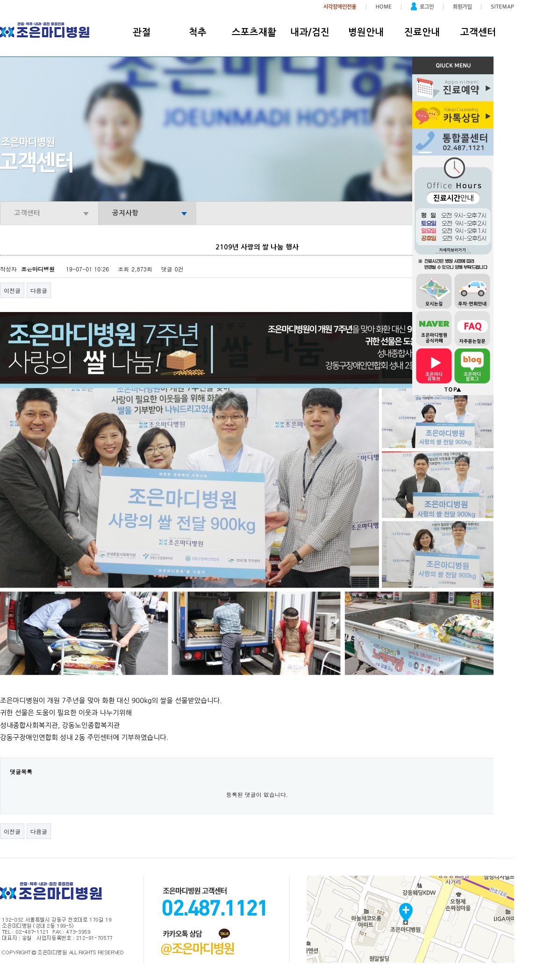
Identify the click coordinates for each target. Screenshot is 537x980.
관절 (142, 32)
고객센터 (478, 32)
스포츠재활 (254, 32)
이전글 (12, 290)
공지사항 (125, 213)
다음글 (39, 290)
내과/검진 (310, 32)
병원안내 (366, 32)
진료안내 (422, 32)
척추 (198, 32)
